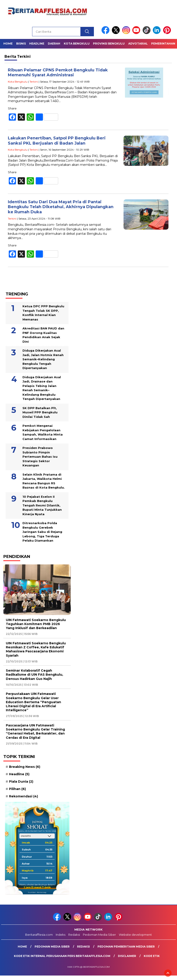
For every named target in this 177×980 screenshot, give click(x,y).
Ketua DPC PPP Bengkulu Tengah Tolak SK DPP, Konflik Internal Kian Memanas (43, 313)
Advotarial (138, 44)
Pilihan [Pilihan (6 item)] (17, 789)
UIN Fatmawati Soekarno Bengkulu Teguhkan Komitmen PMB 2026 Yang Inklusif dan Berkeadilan (36, 624)
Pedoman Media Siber (99, 935)
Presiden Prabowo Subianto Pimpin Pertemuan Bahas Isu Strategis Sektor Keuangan (40, 457)
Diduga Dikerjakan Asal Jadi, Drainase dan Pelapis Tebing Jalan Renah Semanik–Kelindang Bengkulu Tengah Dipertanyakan (42, 388)
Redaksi (74, 935)
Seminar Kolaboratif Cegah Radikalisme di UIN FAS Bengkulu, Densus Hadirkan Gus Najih (34, 675)
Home (8, 44)
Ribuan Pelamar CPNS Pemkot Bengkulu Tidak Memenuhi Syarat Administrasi (58, 73)
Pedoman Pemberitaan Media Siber (126, 947)
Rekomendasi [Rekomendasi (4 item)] (23, 796)
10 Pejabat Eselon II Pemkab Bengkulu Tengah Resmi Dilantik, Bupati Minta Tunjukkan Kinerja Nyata (42, 505)
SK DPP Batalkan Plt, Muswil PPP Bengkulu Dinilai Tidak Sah (40, 412)
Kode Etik (152, 956)
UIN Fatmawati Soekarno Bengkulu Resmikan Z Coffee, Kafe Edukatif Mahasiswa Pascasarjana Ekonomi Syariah (36, 649)
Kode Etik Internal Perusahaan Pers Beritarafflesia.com (62, 956)
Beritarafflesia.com (39, 935)
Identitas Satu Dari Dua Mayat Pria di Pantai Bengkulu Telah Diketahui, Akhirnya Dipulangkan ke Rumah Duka (61, 207)
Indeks (61, 935)
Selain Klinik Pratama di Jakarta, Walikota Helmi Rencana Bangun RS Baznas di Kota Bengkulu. (44, 481)
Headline (37, 44)
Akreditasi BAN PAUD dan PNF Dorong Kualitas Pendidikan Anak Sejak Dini (43, 335)
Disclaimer (127, 956)
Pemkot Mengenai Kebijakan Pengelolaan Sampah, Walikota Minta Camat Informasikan (43, 432)
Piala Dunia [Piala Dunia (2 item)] (21, 781)
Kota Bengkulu (77, 44)
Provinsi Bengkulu (109, 44)
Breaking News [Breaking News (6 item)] (25, 767)
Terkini (34, 82)
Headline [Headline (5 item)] (19, 774)
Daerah (54, 44)
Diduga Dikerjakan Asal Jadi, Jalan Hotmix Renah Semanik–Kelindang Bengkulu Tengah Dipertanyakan (43, 359)
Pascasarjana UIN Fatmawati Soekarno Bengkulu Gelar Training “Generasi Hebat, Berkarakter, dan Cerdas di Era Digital (35, 731)
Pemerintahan (163, 44)
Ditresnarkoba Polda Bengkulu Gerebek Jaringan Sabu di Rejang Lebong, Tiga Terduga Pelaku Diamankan (42, 532)
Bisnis (21, 44)
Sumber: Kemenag (37, 892)
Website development (135, 935)
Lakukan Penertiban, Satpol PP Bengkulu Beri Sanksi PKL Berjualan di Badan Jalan (57, 141)
